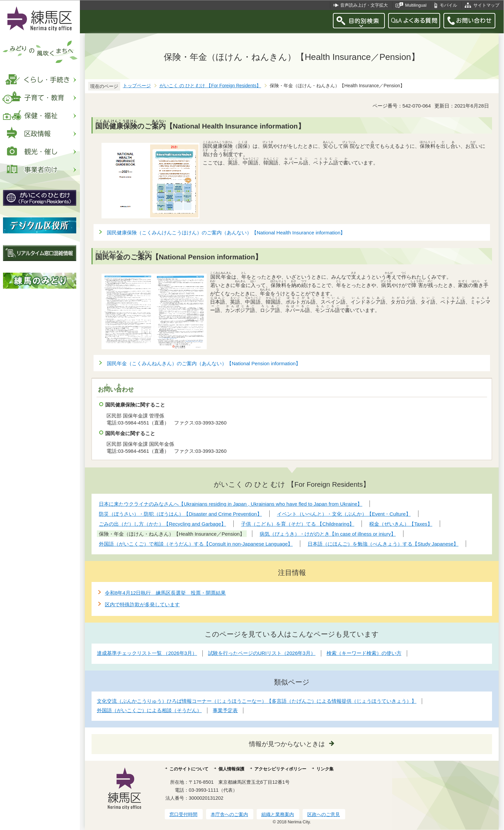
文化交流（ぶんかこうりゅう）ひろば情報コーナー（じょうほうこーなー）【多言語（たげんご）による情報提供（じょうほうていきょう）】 (257, 701)
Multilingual (416, 5)
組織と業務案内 (278, 814)
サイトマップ (486, 5)
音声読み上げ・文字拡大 (364, 5)
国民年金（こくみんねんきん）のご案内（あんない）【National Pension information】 (204, 363)
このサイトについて (189, 769)
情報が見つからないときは (287, 744)
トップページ (137, 86)
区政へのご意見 (324, 814)
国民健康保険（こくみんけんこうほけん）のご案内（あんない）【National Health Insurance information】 (226, 233)
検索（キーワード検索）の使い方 (364, 653)
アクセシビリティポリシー (280, 769)
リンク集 (325, 769)
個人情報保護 (231, 769)
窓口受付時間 (183, 814)
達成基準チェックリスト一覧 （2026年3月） (147, 653)
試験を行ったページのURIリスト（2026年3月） (262, 653)
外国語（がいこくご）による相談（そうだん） (149, 710)
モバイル (448, 5)
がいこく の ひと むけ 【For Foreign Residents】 (210, 86)
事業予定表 (225, 710)
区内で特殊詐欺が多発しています (142, 604)
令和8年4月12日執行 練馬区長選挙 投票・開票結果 (165, 593)
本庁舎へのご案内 (229, 814)
